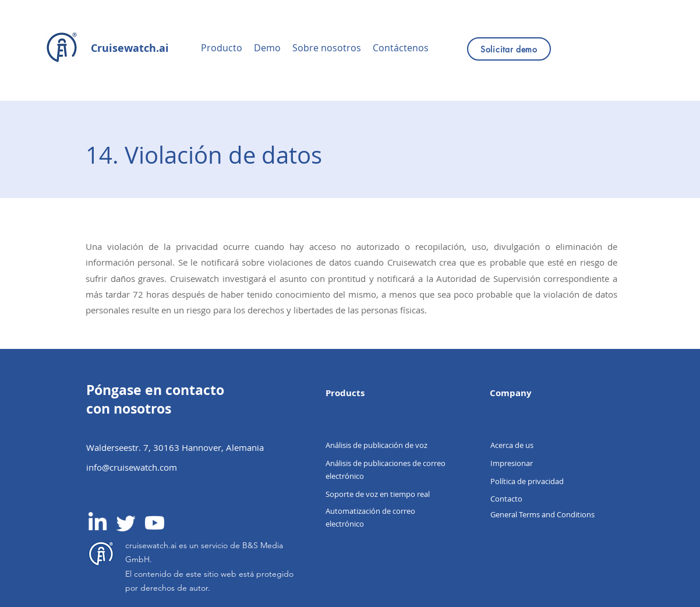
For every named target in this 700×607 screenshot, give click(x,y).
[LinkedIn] (98, 523)
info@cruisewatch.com (132, 467)
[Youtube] (155, 523)
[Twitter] (126, 523)
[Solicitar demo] (509, 49)
